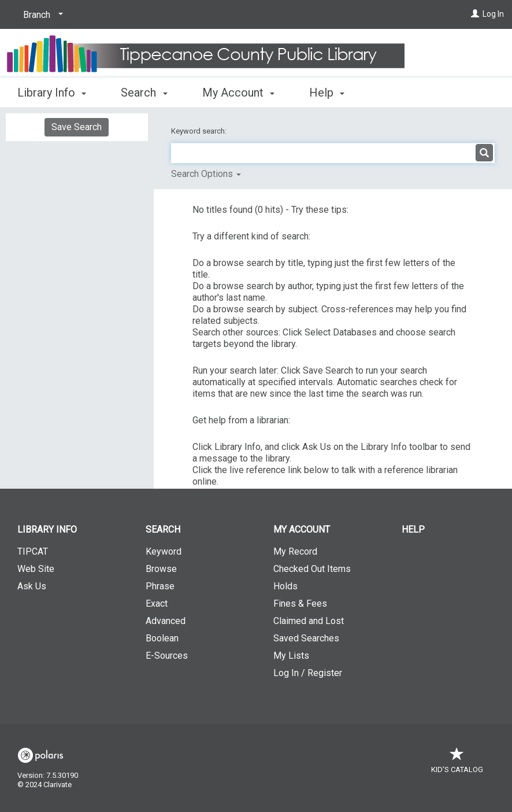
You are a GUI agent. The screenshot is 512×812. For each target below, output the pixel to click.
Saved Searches (306, 638)
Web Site (36, 569)
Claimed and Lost (309, 621)
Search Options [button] (206, 174)
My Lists (291, 656)
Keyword (164, 551)
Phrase (160, 586)
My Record (295, 551)
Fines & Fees (300, 604)
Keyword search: (200, 131)
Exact (157, 604)
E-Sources (167, 656)
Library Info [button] (52, 93)
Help (413, 529)
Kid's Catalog (457, 764)
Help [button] (327, 93)
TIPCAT (33, 551)
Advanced (166, 621)
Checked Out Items (312, 569)
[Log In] (475, 14)
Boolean (162, 638)
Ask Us (32, 586)
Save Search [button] (77, 127)
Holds (285, 586)
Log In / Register (308, 673)
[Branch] (41, 15)
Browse (161, 569)
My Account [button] (238, 93)
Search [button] (144, 93)
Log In (493, 14)
